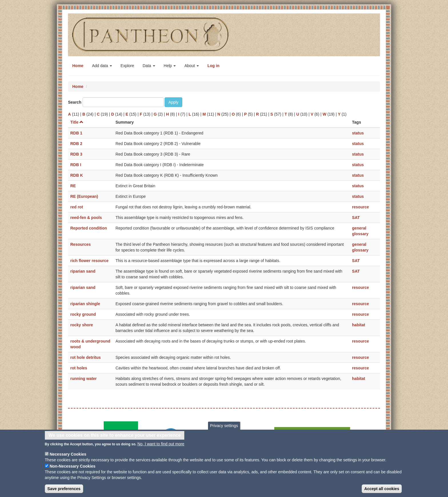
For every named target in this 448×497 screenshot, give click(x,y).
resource (360, 207)
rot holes (79, 368)
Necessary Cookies (68, 457)
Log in (213, 66)
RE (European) (84, 196)
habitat (359, 325)
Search (75, 102)
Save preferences (64, 491)
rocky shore (82, 325)
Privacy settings (224, 428)
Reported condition (89, 228)
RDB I (76, 165)
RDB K (77, 175)
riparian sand (83, 271)
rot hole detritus (86, 357)
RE (73, 186)
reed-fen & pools (86, 218)
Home (78, 66)
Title (77, 122)
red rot (77, 207)
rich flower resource (89, 261)
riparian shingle (85, 304)
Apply (173, 102)
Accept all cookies (382, 491)
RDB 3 (76, 154)
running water (84, 379)
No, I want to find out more (161, 446)
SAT (356, 218)
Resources (81, 244)
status (358, 133)
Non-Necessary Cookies (73, 469)
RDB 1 (76, 133)
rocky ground (83, 314)
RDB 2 (76, 144)
